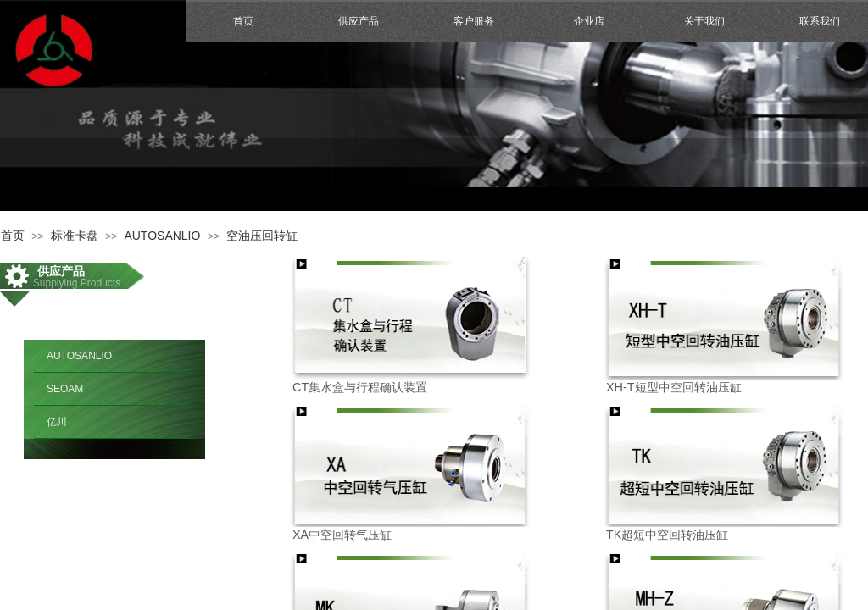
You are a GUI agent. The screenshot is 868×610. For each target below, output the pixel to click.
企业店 (589, 21)
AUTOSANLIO (162, 236)
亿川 (57, 422)
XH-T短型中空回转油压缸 (674, 387)
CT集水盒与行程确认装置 (360, 387)
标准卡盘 (75, 236)
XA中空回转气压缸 (342, 535)
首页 (243, 21)
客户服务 (474, 21)
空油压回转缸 (262, 236)
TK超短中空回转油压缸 (667, 535)
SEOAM (65, 389)
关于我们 (704, 21)
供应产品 (359, 21)
